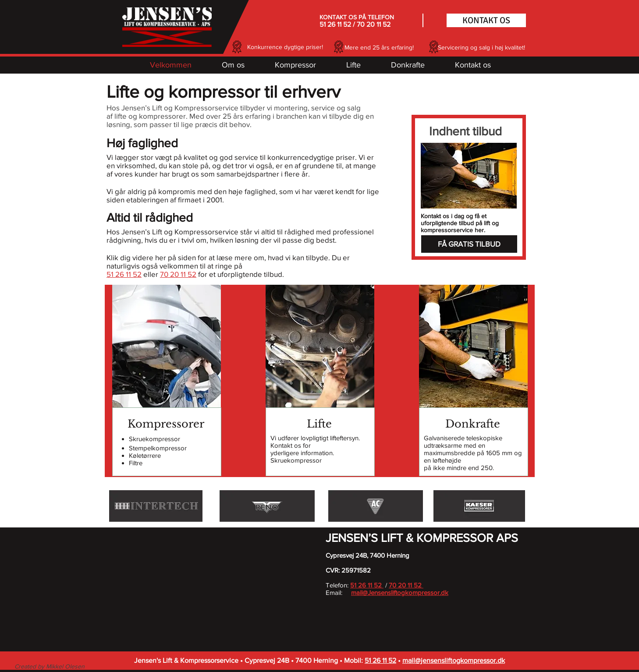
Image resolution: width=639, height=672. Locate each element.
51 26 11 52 (335, 24)
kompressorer (162, 116)
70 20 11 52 (374, 24)
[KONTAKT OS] (486, 20)
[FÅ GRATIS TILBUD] (469, 244)
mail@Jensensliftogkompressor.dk (400, 592)
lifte (121, 116)
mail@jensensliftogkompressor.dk (454, 660)
